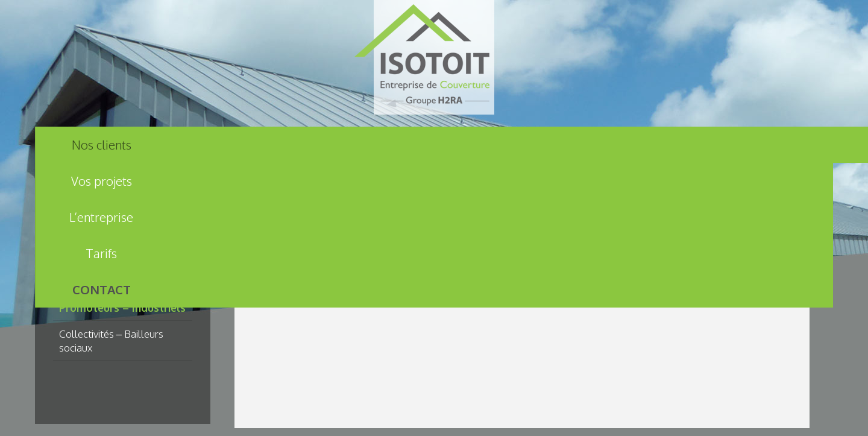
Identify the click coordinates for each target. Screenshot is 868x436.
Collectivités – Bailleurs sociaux (112, 340)
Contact (634, 145)
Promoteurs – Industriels (122, 308)
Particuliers (84, 282)
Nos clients (102, 145)
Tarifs (501, 145)
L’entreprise (368, 145)
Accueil (270, 214)
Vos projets (235, 145)
